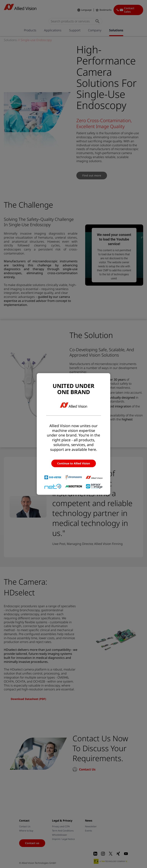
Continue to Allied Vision (74, 463)
